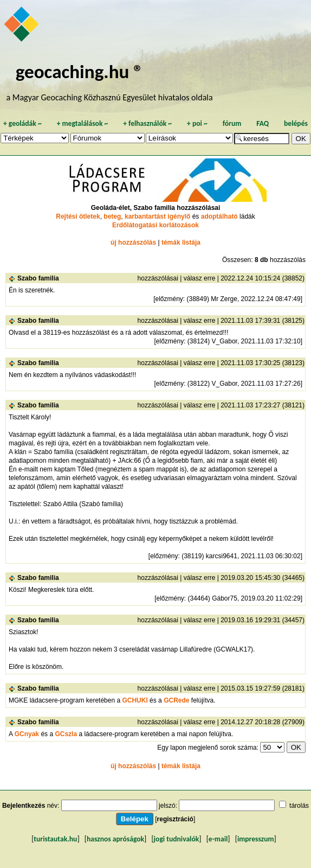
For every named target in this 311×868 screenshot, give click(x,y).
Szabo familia (38, 278)
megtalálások (83, 123)
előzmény (169, 299)
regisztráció (175, 819)
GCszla (66, 734)
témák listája (181, 242)
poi (197, 123)
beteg (112, 216)
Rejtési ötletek (78, 216)
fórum (232, 123)
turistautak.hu (55, 839)
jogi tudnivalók (177, 839)
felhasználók (147, 123)
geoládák (22, 123)
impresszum (256, 839)
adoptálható (219, 216)
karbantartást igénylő (157, 216)
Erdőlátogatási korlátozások (155, 225)
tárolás (299, 806)
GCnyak (27, 734)
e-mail (218, 839)
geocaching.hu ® (80, 71)
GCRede (176, 700)
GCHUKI (135, 700)
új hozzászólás (133, 242)
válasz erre (200, 278)
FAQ (263, 123)
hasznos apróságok (115, 839)
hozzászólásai (158, 278)
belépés (296, 123)
